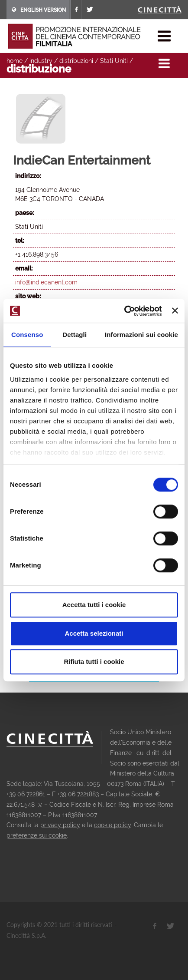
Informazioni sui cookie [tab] (141, 335)
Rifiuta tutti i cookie (94, 662)
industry (41, 61)
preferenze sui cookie (37, 835)
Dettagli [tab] (75, 335)
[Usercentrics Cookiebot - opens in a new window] (124, 311)
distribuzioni (76, 61)
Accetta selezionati (94, 633)
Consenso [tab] (27, 335)
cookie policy (112, 825)
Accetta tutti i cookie (94, 605)
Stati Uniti (114, 61)
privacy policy (60, 825)
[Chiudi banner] (175, 311)
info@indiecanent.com (46, 282)
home (15, 61)
